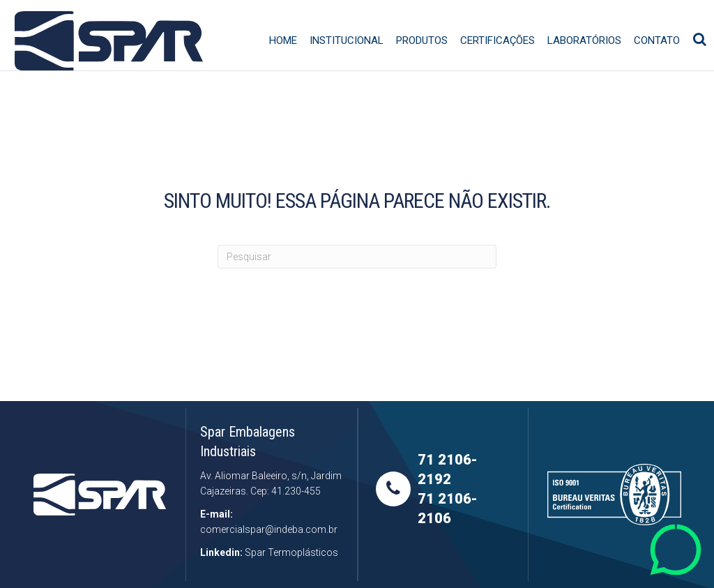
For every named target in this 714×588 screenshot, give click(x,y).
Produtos (427, 61)
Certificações (503, 61)
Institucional (352, 61)
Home (289, 61)
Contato (662, 61)
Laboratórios (590, 61)
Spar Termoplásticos (291, 552)
